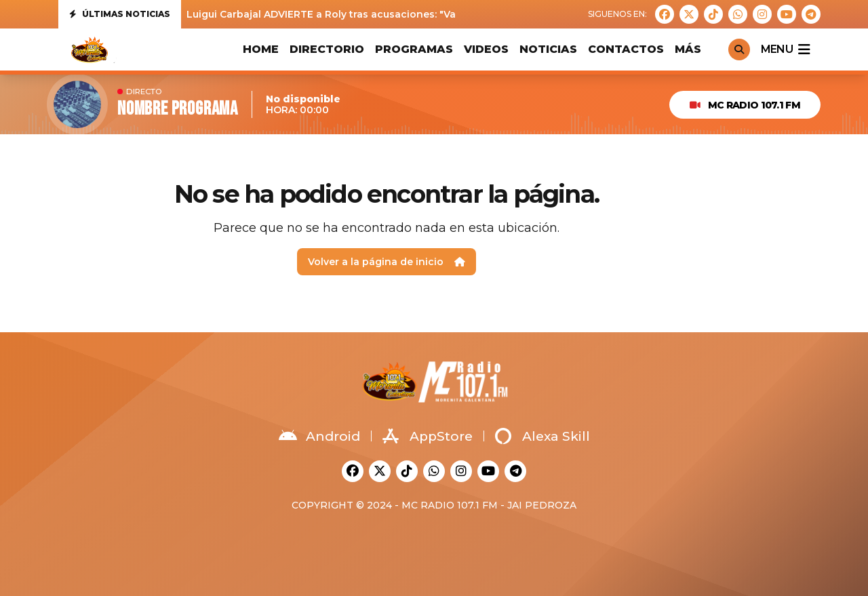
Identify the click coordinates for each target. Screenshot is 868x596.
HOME (261, 49)
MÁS (688, 49)
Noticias (548, 49)
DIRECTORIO (327, 49)
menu (785, 49)
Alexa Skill (542, 436)
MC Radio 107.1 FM (745, 105)
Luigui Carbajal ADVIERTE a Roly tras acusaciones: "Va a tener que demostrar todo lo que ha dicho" (435, 14)
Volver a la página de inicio (387, 262)
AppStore (428, 436)
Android (319, 436)
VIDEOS (486, 49)
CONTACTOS (626, 49)
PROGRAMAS (414, 49)
